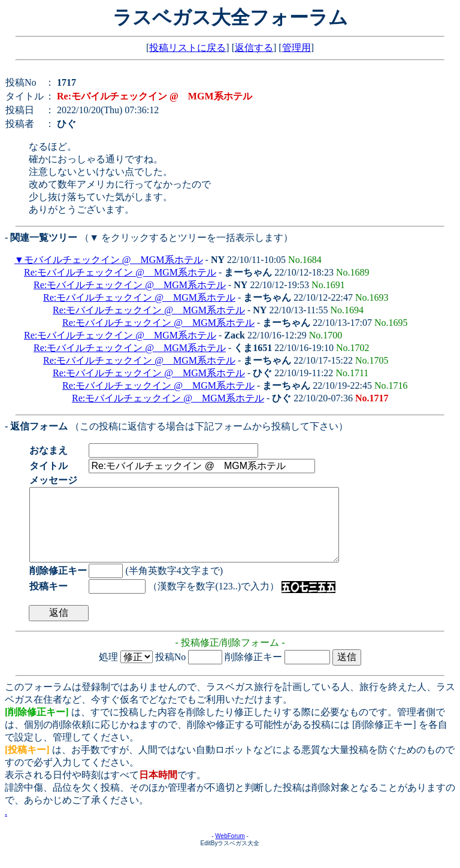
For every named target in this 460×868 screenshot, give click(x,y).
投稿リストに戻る (187, 48)
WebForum (230, 850)
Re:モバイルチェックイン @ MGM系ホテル (120, 272)
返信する (254, 48)
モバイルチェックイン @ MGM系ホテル (114, 260)
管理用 (296, 48)
